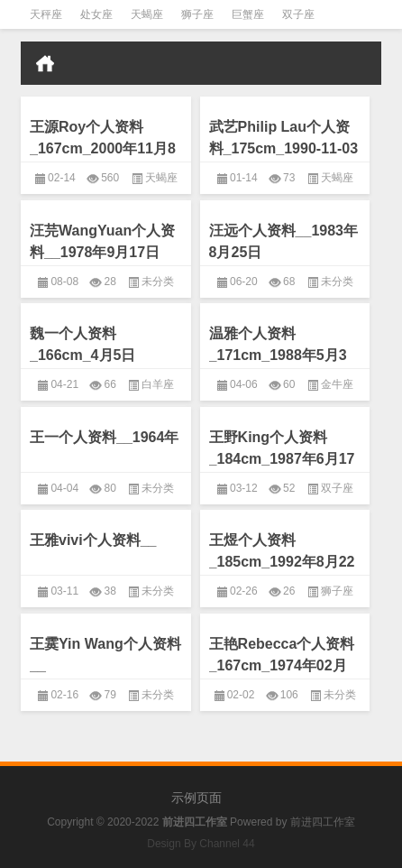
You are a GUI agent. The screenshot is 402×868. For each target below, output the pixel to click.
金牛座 (337, 384)
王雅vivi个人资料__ (93, 540)
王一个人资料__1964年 (104, 437)
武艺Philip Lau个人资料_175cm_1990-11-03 (283, 138)
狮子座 (197, 14)
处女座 (96, 14)
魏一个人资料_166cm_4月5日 (82, 344)
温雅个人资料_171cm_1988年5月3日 (278, 355)
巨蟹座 (248, 14)
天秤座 (46, 14)
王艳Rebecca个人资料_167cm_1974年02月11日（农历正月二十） (282, 665)
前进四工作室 (323, 822)
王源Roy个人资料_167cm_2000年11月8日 (103, 148)
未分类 (158, 282)
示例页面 (196, 798)
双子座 (298, 14)
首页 (45, 63)
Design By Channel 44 (201, 844)
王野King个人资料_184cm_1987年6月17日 (282, 459)
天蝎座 (147, 14)
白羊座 (158, 384)
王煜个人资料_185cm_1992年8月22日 (282, 562)
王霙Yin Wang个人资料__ (105, 655)
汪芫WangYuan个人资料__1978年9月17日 (102, 241)
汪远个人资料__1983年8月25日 (283, 241)
